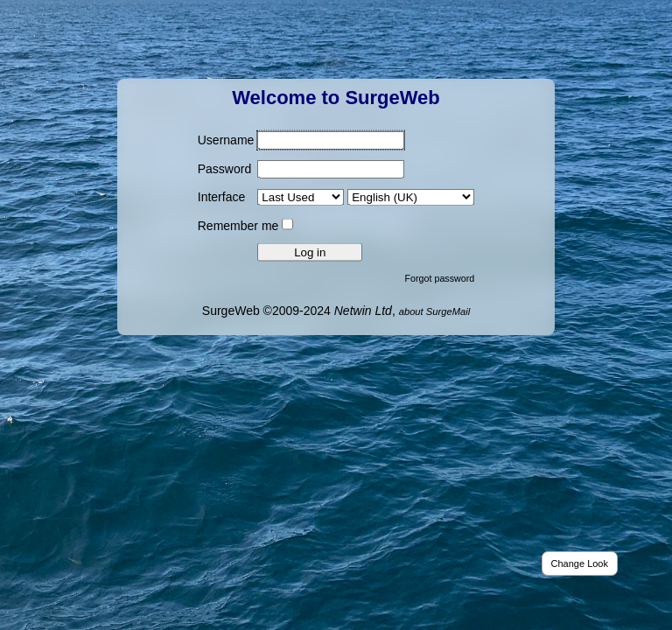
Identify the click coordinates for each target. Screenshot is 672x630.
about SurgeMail (434, 311)
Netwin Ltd (363, 310)
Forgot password (440, 277)
